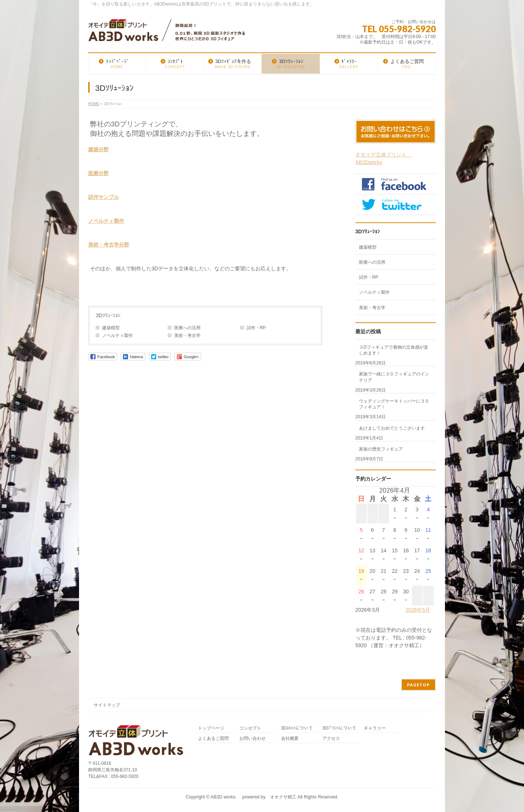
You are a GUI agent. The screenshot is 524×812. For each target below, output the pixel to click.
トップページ (211, 728)
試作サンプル (104, 197)
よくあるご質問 (213, 739)
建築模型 (111, 328)
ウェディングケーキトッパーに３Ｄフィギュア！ (394, 404)
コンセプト (250, 728)
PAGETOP (418, 685)
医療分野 (98, 173)
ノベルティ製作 (106, 221)
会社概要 (290, 739)
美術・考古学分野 (109, 245)
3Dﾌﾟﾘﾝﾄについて (339, 728)
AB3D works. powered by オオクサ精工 (253, 797)
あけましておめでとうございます (392, 428)
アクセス (331, 739)
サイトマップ (107, 705)
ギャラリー (375, 728)
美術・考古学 (187, 335)
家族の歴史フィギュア (381, 449)
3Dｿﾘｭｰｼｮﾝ (108, 315)
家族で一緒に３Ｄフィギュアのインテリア (394, 377)
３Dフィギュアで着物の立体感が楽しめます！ (394, 350)
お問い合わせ (252, 739)
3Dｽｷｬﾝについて (297, 728)
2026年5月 (418, 610)
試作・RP (256, 328)
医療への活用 (187, 328)
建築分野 (98, 149)
